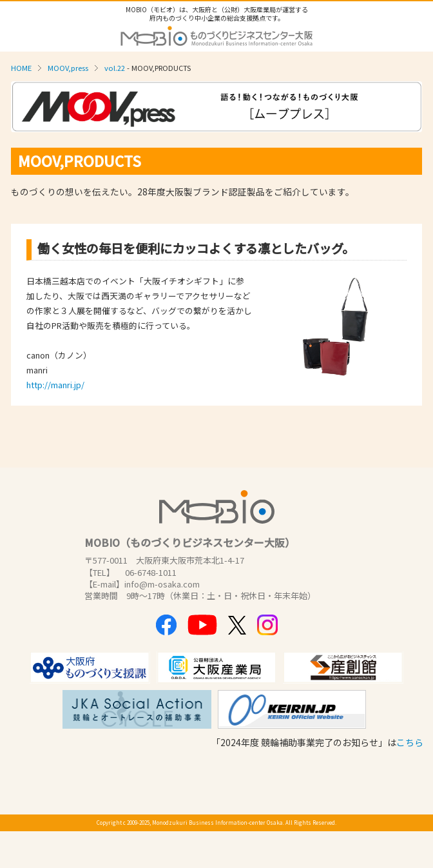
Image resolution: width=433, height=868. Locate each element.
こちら (410, 742)
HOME (21, 68)
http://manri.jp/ (55, 385)
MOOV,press (68, 68)
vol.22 (115, 68)
